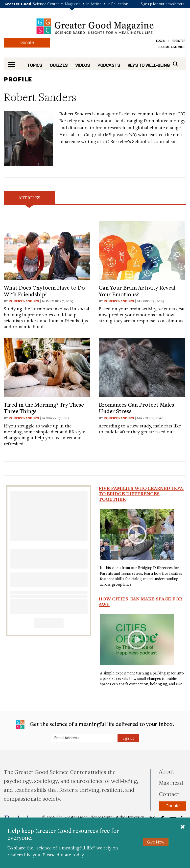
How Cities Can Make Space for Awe (140, 601)
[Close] (183, 827)
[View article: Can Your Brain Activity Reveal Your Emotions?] (142, 250)
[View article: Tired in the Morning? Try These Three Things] (47, 367)
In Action (94, 4)
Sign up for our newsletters (163, 4)
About (166, 771)
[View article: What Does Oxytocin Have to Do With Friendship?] (47, 250)
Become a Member (172, 47)
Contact (169, 794)
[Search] (175, 64)
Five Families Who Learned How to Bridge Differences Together (141, 494)
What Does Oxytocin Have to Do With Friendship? (44, 291)
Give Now (156, 842)
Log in (161, 41)
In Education (118, 4)
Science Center (46, 4)
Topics (35, 65)
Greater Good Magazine (95, 26)
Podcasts (109, 65)
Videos (83, 65)
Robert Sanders (24, 301)
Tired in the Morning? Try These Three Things (44, 408)
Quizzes (59, 65)
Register (179, 41)
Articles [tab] (29, 197)
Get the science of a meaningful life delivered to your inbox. (95, 725)
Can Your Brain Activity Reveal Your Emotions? (137, 291)
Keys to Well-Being (149, 65)
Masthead (171, 783)
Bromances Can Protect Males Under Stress (136, 408)
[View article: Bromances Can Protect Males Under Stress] (142, 367)
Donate (27, 43)
